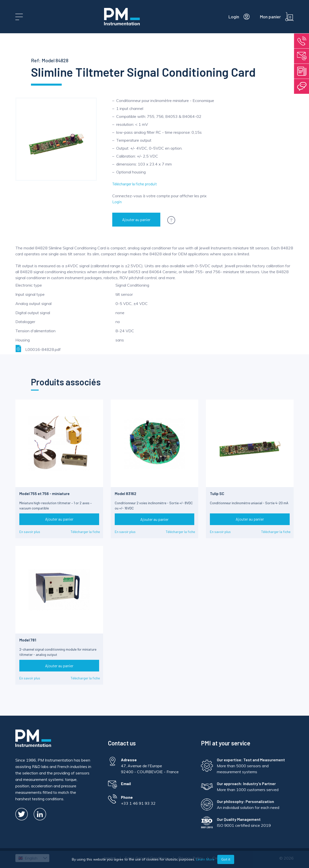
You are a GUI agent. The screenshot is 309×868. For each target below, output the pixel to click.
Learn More (205, 859)
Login (117, 202)
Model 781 (28, 640)
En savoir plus (30, 532)
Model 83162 (126, 493)
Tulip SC (217, 493)
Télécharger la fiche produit (135, 184)
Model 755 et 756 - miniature (44, 493)
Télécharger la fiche (85, 532)
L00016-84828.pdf (38, 349)
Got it (226, 859)
